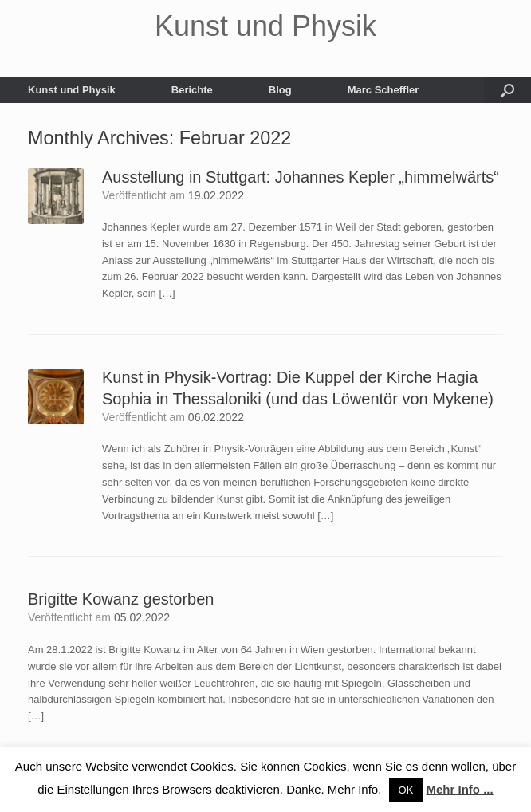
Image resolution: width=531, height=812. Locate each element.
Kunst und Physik (72, 90)
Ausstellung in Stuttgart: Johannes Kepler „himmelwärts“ (301, 177)
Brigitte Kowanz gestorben (121, 599)
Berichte (192, 90)
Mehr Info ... (460, 789)
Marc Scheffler (383, 90)
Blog (280, 90)
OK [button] (406, 790)
